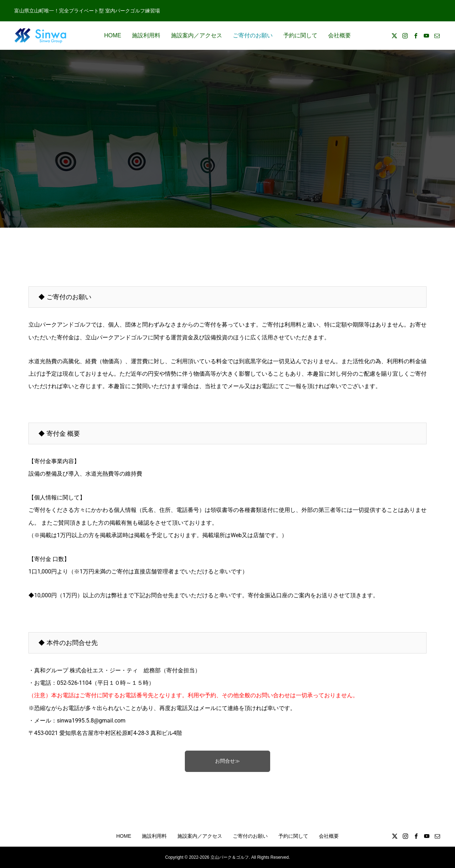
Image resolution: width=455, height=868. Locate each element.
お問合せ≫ (227, 761)
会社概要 (339, 35)
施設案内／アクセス (197, 35)
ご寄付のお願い (253, 35)
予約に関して (300, 35)
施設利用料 (146, 35)
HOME (113, 35)
